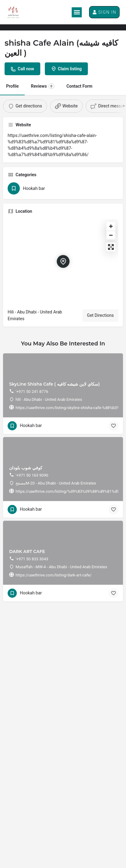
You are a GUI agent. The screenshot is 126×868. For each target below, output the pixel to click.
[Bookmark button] (113, 426)
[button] (77, 12)
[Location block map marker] (63, 261)
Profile (12, 86)
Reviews (42, 86)
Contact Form (79, 86)
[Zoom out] (111, 235)
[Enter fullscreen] (111, 247)
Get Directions (100, 315)
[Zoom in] (111, 226)
